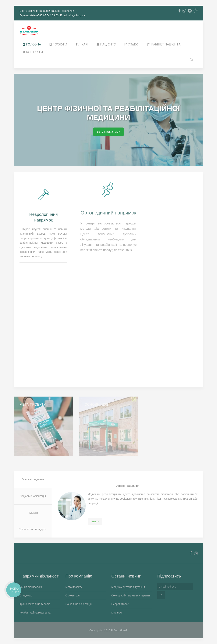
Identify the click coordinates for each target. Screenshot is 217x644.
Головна (32, 44)
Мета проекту (74, 587)
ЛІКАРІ (82, 44)
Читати (95, 521)
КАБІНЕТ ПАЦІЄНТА (164, 44)
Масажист (117, 613)
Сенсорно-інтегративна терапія (131, 595)
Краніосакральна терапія (35, 604)
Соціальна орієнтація (33, 496)
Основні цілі (73, 595)
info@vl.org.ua (76, 15)
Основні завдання (33, 479)
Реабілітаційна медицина (35, 613)
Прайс (133, 44)
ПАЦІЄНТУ (106, 44)
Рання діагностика (31, 587)
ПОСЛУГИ (58, 44)
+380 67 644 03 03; (47, 15)
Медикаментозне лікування (128, 587)
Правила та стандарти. (33, 529)
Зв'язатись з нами (108, 132)
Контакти (33, 52)
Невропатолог (120, 604)
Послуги (33, 513)
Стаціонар (26, 595)
